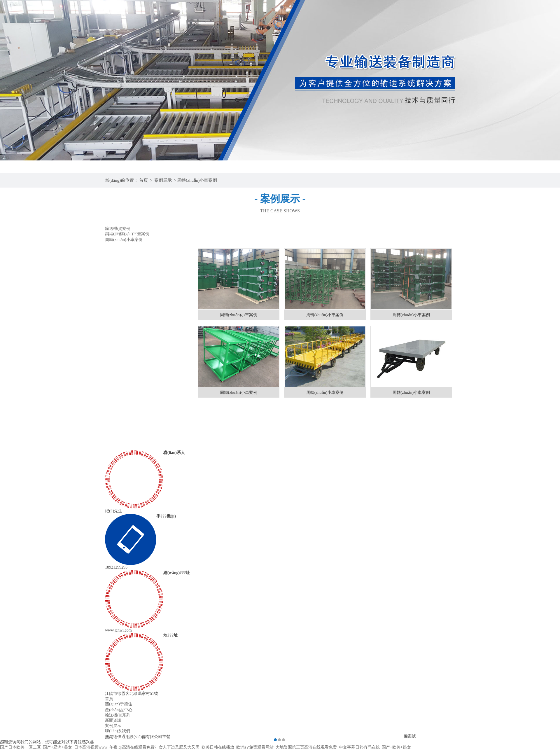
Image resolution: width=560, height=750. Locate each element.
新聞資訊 (113, 720)
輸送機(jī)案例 (118, 229)
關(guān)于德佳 (119, 704)
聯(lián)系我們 (118, 731)
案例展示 (163, 180)
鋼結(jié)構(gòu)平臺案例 (127, 234)
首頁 (143, 180)
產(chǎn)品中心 (119, 710)
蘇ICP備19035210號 (437, 736)
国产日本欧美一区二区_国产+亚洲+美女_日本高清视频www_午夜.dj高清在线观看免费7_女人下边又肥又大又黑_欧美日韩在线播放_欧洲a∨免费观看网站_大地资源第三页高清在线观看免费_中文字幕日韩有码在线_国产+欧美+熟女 (205, 747)
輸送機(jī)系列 (118, 715)
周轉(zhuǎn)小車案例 (197, 180)
